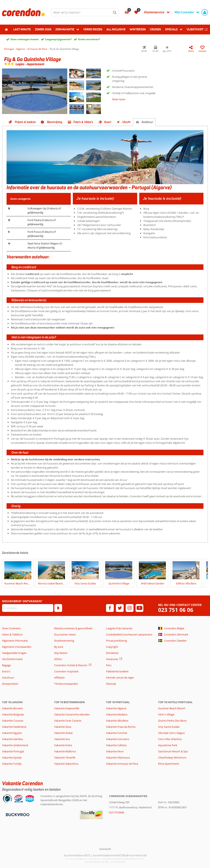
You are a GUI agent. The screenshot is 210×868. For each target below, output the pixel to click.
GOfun (58, 659)
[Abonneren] (58, 608)
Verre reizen (93, 29)
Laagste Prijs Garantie (119, 628)
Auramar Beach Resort (172, 708)
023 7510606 (117, 812)
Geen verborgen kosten (25, 39)
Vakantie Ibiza (63, 727)
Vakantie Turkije (12, 764)
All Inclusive (116, 29)
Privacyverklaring (116, 641)
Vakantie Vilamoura (118, 757)
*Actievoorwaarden (66, 684)
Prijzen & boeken (25, 122)
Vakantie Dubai (63, 733)
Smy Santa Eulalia (169, 727)
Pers (109, 665)
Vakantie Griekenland (15, 745)
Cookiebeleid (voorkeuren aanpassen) (129, 634)
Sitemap (111, 684)
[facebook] (110, 608)
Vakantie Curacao (13, 721)
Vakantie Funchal (116, 733)
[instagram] (130, 608)
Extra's (6, 671)
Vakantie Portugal (13, 751)
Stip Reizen (61, 653)
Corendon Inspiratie (66, 671)
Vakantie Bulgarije (13, 714)
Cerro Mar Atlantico (170, 739)
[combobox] (85, 12)
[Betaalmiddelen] (17, 814)
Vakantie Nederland (14, 727)
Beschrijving (55, 122)
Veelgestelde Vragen (14, 653)
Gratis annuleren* (89, 39)
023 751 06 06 (176, 610)
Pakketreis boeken (117, 671)
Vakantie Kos (62, 739)
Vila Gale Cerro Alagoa (171, 733)
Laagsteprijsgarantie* (58, 39)
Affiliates (59, 678)
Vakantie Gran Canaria (68, 721)
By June (59, 647)
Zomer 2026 (43, 29)
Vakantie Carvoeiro (118, 739)
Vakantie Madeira (117, 714)
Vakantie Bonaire (12, 708)
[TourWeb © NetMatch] (105, 849)
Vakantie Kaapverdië (67, 708)
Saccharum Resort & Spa (173, 751)
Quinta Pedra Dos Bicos (172, 721)
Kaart (108, 122)
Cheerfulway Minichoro (172, 757)
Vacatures (112, 659)
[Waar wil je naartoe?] (85, 12)
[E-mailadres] (28, 608)
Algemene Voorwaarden (17, 647)
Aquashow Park (168, 745)
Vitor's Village (166, 714)
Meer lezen (119, 99)
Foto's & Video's (83, 122)
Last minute (22, 29)
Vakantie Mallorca (65, 751)
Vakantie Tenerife (65, 757)
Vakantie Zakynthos (66, 764)
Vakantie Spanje (12, 757)
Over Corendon (11, 628)
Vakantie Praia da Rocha (121, 727)
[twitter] (120, 608)
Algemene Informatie (15, 641)
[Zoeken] (115, 12)
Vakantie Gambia (12, 739)
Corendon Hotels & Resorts (71, 665)
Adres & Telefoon (12, 634)
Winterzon (138, 29)
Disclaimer (112, 653)
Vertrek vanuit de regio (120, 678)
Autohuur (147, 122)
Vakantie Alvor (115, 751)
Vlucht (126, 122)
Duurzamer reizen (65, 634)
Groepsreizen (10, 684)
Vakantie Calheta (116, 745)
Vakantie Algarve (116, 708)
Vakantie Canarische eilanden (72, 714)
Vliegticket (195, 29)
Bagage (6, 665)
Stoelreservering (64, 641)
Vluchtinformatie (12, 659)
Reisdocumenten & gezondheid (73, 628)
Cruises (155, 29)
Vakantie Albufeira (117, 721)
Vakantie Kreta (63, 745)
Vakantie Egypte (12, 733)
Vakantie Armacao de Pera (122, 764)
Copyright (112, 647)
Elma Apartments (169, 764)
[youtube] (139, 608)
